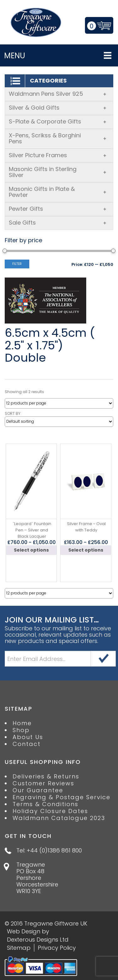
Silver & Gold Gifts (58, 108)
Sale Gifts (58, 223)
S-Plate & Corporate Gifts (58, 121)
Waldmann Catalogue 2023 (59, 818)
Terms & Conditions (45, 804)
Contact (27, 744)
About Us (28, 737)
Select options (31, 550)
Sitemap (19, 948)
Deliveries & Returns (46, 777)
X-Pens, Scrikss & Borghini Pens (58, 138)
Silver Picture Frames (58, 155)
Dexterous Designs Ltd (38, 940)
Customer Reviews (43, 783)
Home (22, 723)
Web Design (24, 931)
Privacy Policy (57, 948)
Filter (17, 264)
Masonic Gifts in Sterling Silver (58, 172)
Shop (21, 730)
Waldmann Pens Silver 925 (58, 94)
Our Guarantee (38, 790)
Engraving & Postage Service (62, 797)
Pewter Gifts (58, 209)
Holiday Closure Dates (50, 811)
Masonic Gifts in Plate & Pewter (58, 192)
